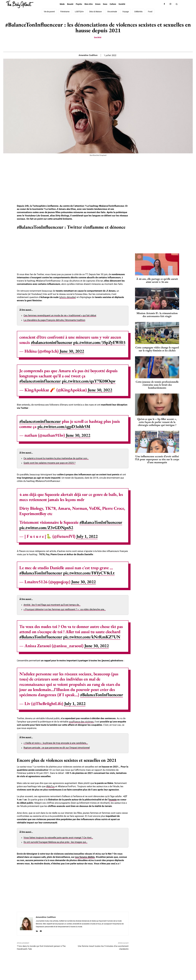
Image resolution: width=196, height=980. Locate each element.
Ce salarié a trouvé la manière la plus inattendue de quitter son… (56, 458)
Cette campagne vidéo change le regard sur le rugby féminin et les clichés (157, 349)
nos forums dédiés (85, 857)
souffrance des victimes (81, 722)
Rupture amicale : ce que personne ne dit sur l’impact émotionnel (57, 748)
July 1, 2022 (87, 536)
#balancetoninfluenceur (52, 342)
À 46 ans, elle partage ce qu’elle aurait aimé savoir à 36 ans (157, 280)
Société (98, 37)
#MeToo (50, 786)
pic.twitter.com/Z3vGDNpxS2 (46, 528)
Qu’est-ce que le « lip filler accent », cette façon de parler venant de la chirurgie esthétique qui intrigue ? (157, 422)
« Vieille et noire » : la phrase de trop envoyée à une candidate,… (56, 743)
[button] (177, 4)
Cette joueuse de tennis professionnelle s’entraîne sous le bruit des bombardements (157, 385)
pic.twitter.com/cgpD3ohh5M (64, 426)
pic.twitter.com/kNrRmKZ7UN (92, 637)
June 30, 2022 (72, 351)
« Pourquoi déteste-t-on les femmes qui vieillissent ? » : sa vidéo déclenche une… (65, 609)
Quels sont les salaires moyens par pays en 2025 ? (49, 463)
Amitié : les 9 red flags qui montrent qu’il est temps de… (52, 605)
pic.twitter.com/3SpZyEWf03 (99, 342)
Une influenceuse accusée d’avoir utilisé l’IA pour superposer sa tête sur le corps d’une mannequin (157, 459)
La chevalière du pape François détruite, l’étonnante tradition (54, 320)
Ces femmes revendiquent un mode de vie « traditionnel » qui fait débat (60, 315)
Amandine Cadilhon (88, 55)
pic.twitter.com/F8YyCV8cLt (89, 573)
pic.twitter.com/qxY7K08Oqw (89, 381)
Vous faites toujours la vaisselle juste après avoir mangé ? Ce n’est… (58, 838)
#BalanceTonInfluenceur (101, 522)
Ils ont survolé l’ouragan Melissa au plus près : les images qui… (55, 842)
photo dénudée (68, 297)
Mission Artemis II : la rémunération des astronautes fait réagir (157, 315)
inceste (113, 800)
